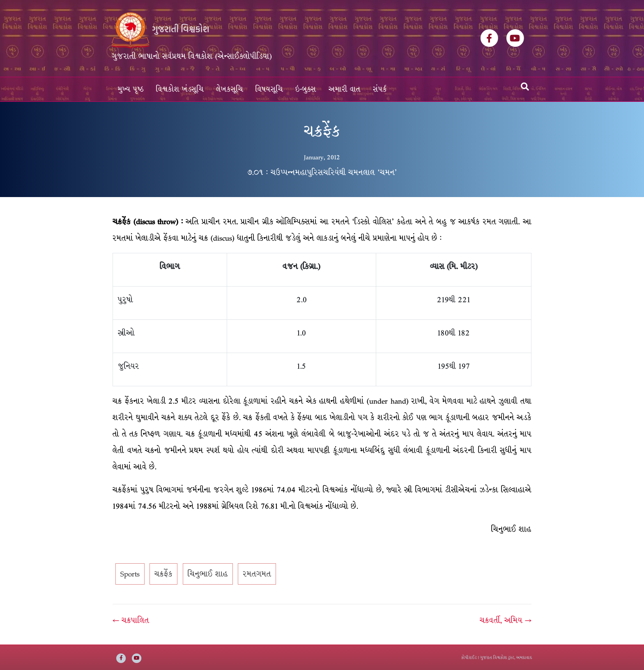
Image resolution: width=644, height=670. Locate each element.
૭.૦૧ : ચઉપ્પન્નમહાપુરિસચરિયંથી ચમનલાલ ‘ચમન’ (322, 172)
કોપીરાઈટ (469, 657)
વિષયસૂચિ (269, 89)
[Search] (525, 87)
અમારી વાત (345, 89)
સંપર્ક (380, 89)
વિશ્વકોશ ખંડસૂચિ (180, 89)
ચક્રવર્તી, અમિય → (506, 620)
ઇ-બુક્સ (306, 89)
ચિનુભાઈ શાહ (208, 574)
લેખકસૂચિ (230, 89)
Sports (130, 574)
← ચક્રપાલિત (131, 620)
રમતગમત (257, 574)
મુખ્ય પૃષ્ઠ (131, 89)
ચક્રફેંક (163, 574)
